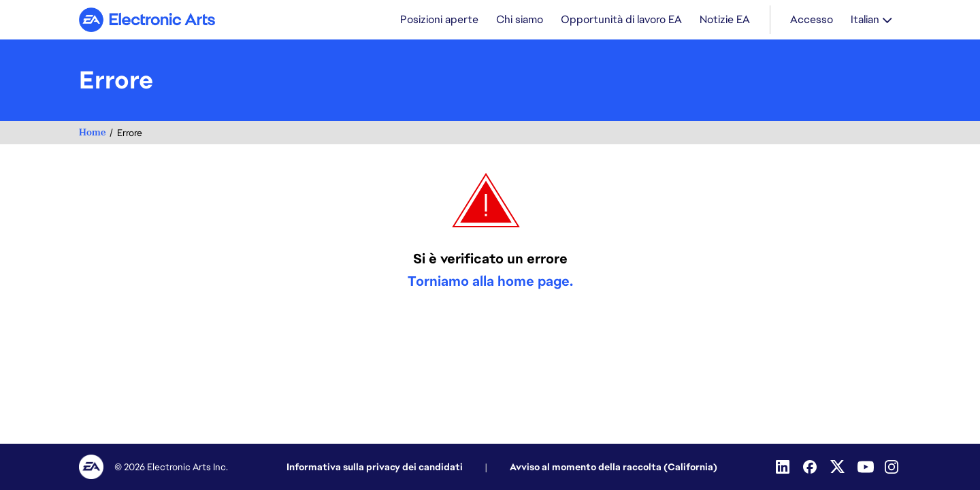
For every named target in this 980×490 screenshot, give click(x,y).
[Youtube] (866, 467)
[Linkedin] (784, 467)
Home (92, 134)
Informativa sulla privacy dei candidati (375, 467)
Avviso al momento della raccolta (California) (614, 467)
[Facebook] (811, 467)
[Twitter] (838, 467)
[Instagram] (893, 467)
